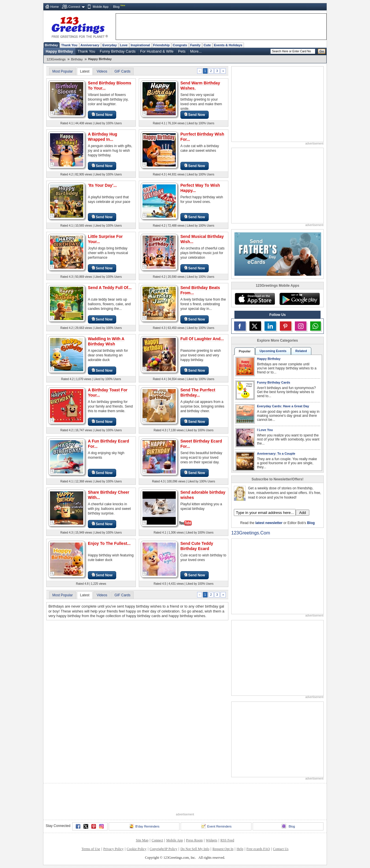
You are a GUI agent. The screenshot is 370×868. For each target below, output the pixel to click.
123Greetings (56, 59)
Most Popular (63, 71)
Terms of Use (91, 849)
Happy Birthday (59, 51)
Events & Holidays (228, 45)
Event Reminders (216, 826)
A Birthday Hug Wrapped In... (102, 137)
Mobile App (101, 7)
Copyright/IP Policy (163, 849)
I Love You (265, 430)
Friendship (161, 45)
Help (240, 849)
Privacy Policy (113, 849)
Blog (116, 7)
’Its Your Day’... (102, 185)
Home (54, 7)
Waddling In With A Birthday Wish (106, 341)
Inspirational (140, 45)
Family (195, 45)
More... (196, 51)
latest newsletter (269, 523)
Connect (74, 7)
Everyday (110, 45)
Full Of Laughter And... (202, 339)
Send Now (102, 115)
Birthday (51, 45)
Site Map (142, 840)
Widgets (212, 840)
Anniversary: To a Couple (276, 454)
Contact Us (281, 849)
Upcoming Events (273, 351)
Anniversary (90, 45)
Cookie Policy (136, 849)
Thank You (69, 45)
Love (124, 45)
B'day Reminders (144, 826)
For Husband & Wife (157, 51)
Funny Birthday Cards (118, 51)
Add (303, 513)
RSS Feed (227, 840)
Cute (207, 45)
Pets (182, 51)
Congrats (180, 45)
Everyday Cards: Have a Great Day (283, 406)
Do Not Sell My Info (195, 849)
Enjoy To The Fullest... (109, 543)
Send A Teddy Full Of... (110, 288)
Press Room (195, 840)
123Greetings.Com (251, 533)
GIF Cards (122, 71)
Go (322, 51)
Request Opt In (223, 849)
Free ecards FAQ (258, 849)
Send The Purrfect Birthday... (198, 393)
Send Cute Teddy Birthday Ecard (197, 546)
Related (301, 351)
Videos (102, 71)
